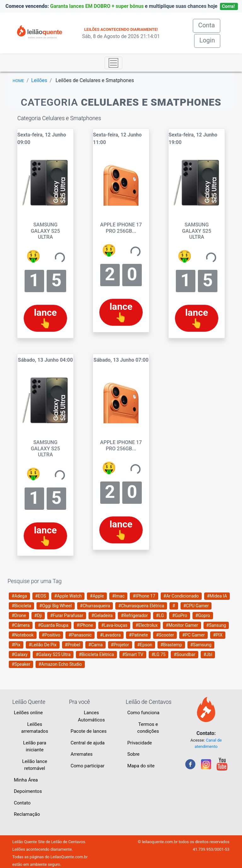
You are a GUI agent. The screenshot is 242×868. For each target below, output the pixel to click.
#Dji (38, 615)
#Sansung (216, 625)
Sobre (133, 754)
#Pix (16, 645)
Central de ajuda (88, 743)
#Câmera (21, 625)
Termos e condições (148, 728)
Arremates (82, 754)
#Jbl (208, 654)
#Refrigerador (134, 615)
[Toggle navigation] (113, 63)
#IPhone (85, 625)
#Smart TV (133, 654)
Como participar (88, 766)
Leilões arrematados (35, 728)
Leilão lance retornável (35, 765)
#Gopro (203, 615)
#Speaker (21, 664)
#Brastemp (171, 645)
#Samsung (201, 645)
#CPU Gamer (196, 606)
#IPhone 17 (144, 596)
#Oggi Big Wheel (56, 606)
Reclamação (27, 814)
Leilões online (28, 713)
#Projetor (120, 645)
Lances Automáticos (91, 716)
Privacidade (140, 743)
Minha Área (26, 780)
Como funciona (143, 713)
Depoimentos (28, 791)
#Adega (19, 596)
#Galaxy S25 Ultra (53, 654)
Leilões (39, 80)
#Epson (145, 645)
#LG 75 (158, 654)
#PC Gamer (193, 635)
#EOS (41, 596)
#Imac (118, 596)
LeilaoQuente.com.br (69, 857)
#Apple (97, 596)
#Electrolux (147, 625)
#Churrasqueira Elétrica (141, 606)
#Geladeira (102, 615)
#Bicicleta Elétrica (96, 654)
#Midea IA (217, 596)
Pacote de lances (89, 731)
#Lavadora (110, 635)
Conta (209, 25)
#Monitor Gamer (182, 625)
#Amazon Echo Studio (60, 664)
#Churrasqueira (95, 606)
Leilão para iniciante (35, 746)
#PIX (218, 635)
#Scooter (165, 635)
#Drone (19, 615)
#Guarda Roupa (53, 625)
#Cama (95, 645)
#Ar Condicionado (181, 596)
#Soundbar (184, 654)
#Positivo (51, 635)
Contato (22, 803)
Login (207, 40)
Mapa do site (141, 766)
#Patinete (138, 635)
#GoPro (180, 615)
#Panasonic (80, 635)
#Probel (73, 645)
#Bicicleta (21, 606)
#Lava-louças (114, 625)
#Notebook (23, 635)
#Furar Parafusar (67, 615)
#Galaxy (20, 654)
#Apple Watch (68, 596)
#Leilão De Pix (43, 645)
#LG (160, 615)
